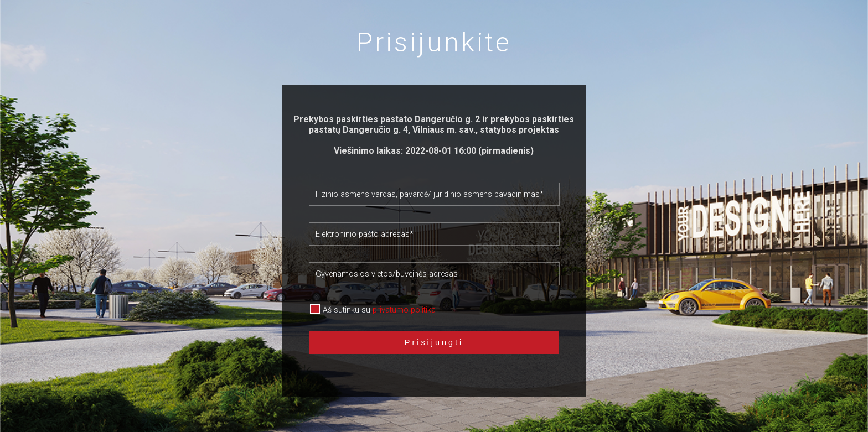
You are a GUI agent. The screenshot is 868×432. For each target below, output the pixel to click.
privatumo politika (404, 310)
